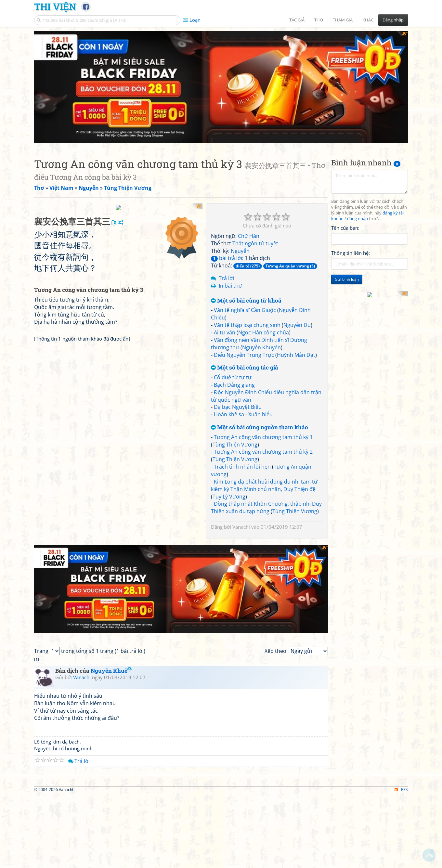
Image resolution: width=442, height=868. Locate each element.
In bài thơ (230, 174)
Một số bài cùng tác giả (245, 256)
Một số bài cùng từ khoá (246, 189)
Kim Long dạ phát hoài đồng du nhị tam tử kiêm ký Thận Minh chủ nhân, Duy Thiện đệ (264, 373)
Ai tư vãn (225, 220)
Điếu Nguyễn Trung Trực (244, 243)
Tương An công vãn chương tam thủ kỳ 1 (263, 325)
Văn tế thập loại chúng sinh (247, 213)
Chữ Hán (249, 124)
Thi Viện (55, 6)
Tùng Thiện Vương (235, 332)
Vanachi (241, 415)
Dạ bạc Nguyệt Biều (238, 295)
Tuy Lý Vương (229, 384)
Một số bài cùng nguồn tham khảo (260, 315)
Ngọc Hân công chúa (264, 220)
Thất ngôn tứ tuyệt (255, 131)
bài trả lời (227, 146)
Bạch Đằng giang (234, 273)
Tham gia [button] (343, 20)
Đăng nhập (393, 20)
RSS (401, 771)
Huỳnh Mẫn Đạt (296, 243)
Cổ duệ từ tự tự (233, 265)
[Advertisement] (370, 212)
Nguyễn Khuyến (261, 235)
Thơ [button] (319, 20)
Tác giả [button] (297, 20)
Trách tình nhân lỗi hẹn (242, 355)
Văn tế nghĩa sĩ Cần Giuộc (245, 198)
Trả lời (226, 166)
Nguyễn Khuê (111, 561)
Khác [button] (368, 20)
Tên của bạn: (345, 116)
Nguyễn (240, 139)
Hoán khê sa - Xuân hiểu (243, 302)
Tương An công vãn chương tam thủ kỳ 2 (263, 340)
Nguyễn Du (297, 213)
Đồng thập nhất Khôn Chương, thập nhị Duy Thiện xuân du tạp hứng (266, 396)
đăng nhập (357, 107)
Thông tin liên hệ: (351, 141)
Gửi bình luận (347, 168)
